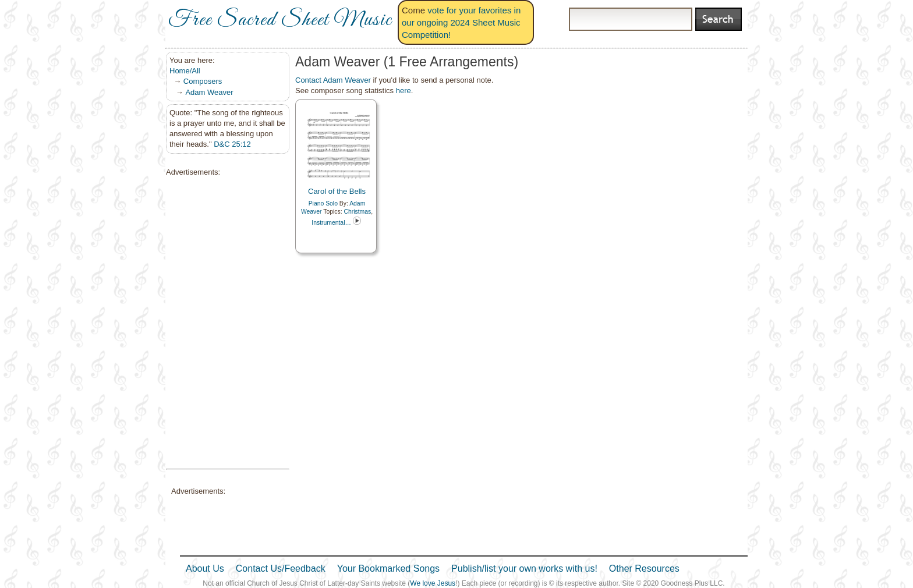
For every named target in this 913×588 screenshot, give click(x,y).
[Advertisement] (224, 323)
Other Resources (644, 568)
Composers (203, 81)
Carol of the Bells (337, 191)
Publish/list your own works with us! (524, 568)
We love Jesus (433, 583)
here (404, 91)
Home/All (185, 71)
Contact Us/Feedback (281, 568)
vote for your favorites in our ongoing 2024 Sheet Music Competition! (461, 22)
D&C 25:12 (232, 144)
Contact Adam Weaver (333, 80)
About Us (205, 568)
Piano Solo (323, 203)
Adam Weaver (209, 92)
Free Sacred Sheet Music (280, 20)
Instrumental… (331, 223)
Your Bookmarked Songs (388, 568)
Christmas (357, 212)
